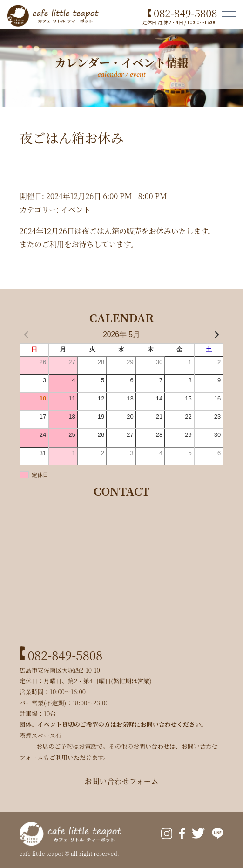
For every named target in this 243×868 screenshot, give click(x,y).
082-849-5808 (182, 13)
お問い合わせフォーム (121, 781)
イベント (75, 210)
